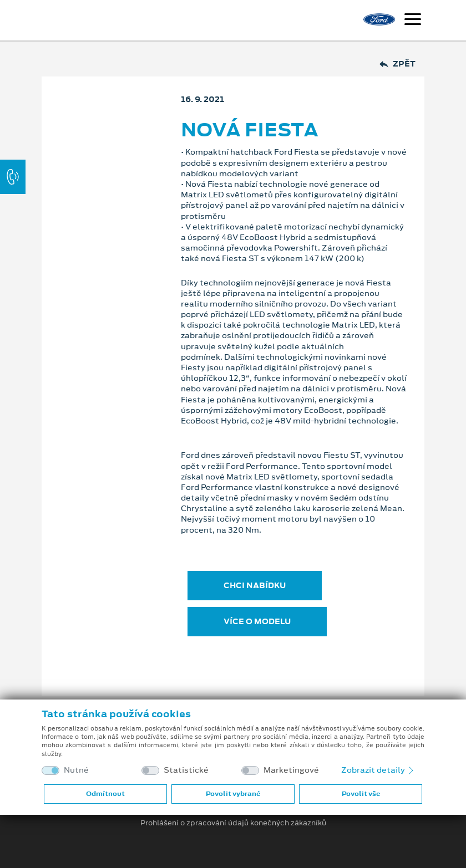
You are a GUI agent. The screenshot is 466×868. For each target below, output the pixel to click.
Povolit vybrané (233, 794)
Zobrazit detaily (378, 770)
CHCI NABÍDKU (255, 585)
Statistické (186, 770)
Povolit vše (361, 794)
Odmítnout (105, 794)
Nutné (76, 770)
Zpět (397, 64)
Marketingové (291, 770)
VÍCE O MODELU (257, 621)
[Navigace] (413, 21)
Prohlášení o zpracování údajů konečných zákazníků (233, 823)
